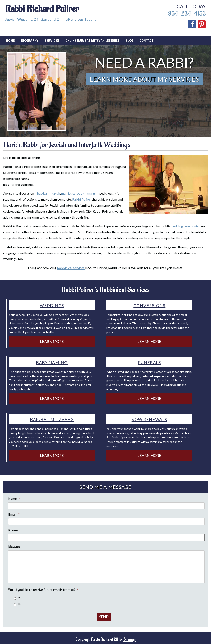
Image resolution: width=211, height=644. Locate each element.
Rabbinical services (71, 268)
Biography (30, 40)
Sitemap (130, 639)
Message (14, 546)
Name (14, 499)
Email (14, 514)
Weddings (52, 305)
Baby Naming (52, 362)
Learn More (52, 341)
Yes (21, 598)
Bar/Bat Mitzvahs (52, 419)
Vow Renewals (149, 419)
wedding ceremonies (185, 226)
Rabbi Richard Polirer (42, 9)
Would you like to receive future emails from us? (43, 590)
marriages (68, 193)
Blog (129, 40)
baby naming (86, 193)
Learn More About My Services (144, 79)
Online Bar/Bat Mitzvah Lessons (92, 40)
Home (11, 40)
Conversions (149, 305)
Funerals (149, 362)
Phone (13, 530)
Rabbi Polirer (82, 199)
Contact (146, 40)
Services (52, 40)
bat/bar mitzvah (48, 193)
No (20, 604)
